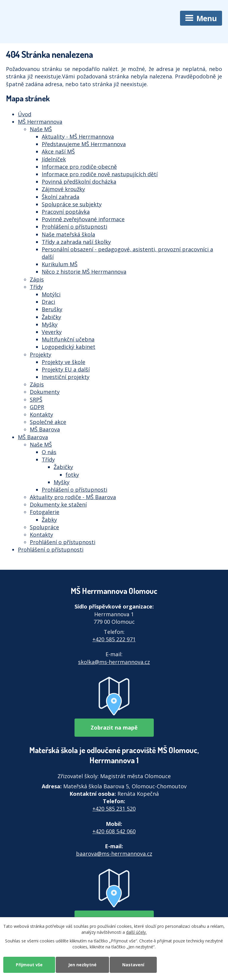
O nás (49, 452)
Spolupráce (44, 527)
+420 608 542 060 (114, 831)
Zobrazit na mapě (114, 727)
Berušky (52, 309)
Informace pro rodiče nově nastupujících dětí (100, 174)
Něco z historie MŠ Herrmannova (84, 272)
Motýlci (51, 294)
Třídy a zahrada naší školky (76, 242)
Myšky (50, 324)
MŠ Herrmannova (40, 122)
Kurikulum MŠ (60, 264)
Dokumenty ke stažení (58, 504)
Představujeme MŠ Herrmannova (84, 144)
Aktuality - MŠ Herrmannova (78, 137)
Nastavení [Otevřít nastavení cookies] (133, 965)
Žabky (49, 520)
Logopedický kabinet (69, 347)
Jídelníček (54, 159)
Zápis (37, 279)
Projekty (41, 354)
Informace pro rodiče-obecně (79, 167)
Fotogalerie (45, 512)
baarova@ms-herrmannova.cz (114, 854)
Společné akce (48, 422)
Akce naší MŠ (58, 151)
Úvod (25, 114)
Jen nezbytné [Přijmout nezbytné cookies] (82, 965)
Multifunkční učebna (68, 339)
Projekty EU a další (66, 369)
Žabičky (51, 317)
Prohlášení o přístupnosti (75, 227)
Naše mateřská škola (68, 234)
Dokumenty (45, 392)
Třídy (36, 287)
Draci (48, 302)
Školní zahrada (61, 197)
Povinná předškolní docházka (79, 182)
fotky (72, 475)
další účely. (136, 932)
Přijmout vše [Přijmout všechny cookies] (29, 965)
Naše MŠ (41, 129)
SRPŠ (36, 400)
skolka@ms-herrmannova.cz (114, 662)
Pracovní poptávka (66, 212)
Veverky (52, 332)
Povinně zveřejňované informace (83, 219)
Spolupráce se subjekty (72, 204)
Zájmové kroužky (63, 189)
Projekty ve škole (63, 362)
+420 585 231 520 (114, 809)
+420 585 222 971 (114, 639)
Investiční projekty (66, 377)
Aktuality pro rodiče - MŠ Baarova (73, 497)
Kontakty (41, 414)
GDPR (37, 407)
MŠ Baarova (45, 429)
